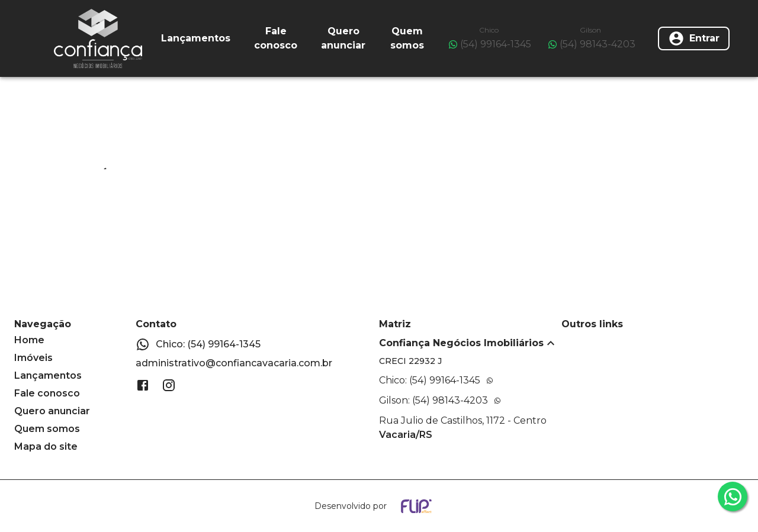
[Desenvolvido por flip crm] (379, 506)
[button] (470, 343)
